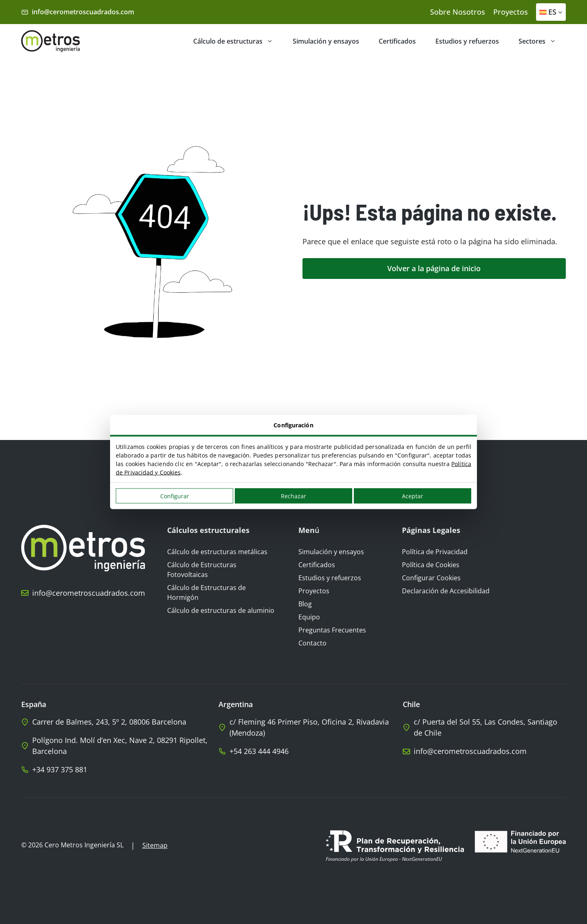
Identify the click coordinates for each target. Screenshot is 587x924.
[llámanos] (83, 593)
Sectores (542, 41)
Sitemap (155, 845)
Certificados (397, 41)
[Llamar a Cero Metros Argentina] (311, 751)
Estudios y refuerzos (467, 41)
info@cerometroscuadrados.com (83, 12)
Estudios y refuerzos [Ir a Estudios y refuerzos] (330, 578)
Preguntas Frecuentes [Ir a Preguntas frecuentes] (332, 630)
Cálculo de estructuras (238, 41)
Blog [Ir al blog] (305, 604)
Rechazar (293, 496)
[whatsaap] (120, 770)
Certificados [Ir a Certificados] (317, 565)
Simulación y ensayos (326, 41)
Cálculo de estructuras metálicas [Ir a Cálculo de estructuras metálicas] (217, 552)
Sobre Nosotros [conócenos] (458, 12)
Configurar (175, 496)
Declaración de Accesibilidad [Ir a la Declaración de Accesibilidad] (446, 591)
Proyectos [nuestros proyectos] (511, 12)
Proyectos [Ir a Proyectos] (314, 591)
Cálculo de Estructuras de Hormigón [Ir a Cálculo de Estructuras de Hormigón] (206, 592)
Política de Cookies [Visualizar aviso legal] (431, 565)
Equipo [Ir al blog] (309, 617)
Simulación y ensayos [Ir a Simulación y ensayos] (331, 552)
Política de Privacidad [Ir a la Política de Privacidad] (435, 552)
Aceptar (413, 496)
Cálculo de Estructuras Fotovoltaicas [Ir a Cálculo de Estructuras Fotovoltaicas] (202, 570)
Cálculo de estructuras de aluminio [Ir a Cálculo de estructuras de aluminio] (221, 610)
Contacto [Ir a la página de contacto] (312, 643)
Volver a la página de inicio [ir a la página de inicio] (434, 268)
